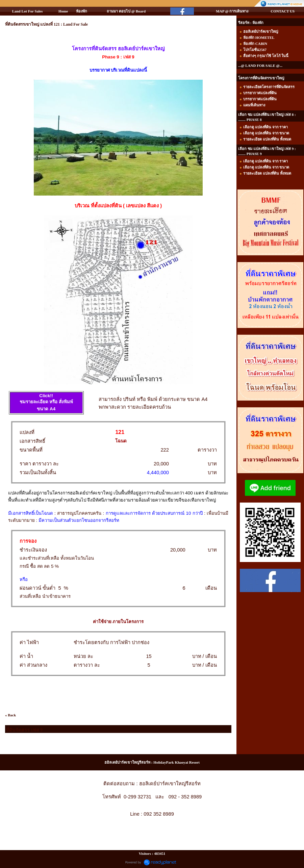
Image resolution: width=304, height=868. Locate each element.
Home (63, 11)
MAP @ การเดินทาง (232, 11)
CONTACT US (283, 11)
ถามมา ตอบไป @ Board (126, 11)
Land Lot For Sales (28, 11)
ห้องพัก (82, 11)
